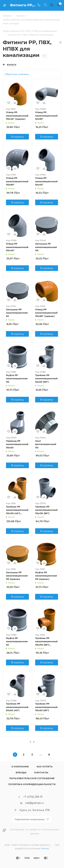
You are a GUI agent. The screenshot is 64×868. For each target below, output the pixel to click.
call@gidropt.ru (35, 803)
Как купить (45, 767)
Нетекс (45, 849)
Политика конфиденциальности (32, 784)
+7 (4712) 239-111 (33, 797)
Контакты (41, 773)
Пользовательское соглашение (32, 778)
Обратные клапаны (17, 74)
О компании (20, 767)
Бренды (21, 773)
